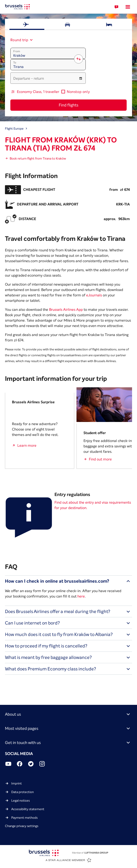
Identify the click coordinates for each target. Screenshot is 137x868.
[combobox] (20, 40)
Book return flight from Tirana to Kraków (38, 158)
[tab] (27, 24)
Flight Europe (14, 129)
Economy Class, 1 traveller (38, 92)
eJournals (94, 295)
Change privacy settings (22, 826)
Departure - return (29, 78)
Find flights (68, 105)
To (15, 62)
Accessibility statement (28, 809)
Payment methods (24, 818)
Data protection (22, 792)
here (81, 596)
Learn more (27, 445)
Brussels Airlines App (66, 309)
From (17, 51)
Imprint (17, 783)
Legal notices (20, 800)
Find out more (100, 459)
